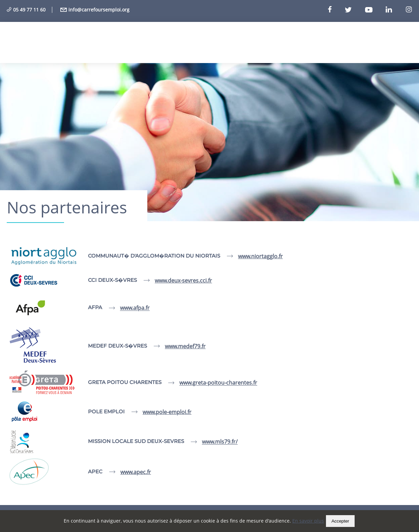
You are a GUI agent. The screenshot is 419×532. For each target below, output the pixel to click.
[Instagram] (409, 10)
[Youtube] (375, 10)
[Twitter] (354, 10)
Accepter (340, 521)
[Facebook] (336, 10)
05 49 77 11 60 (26, 10)
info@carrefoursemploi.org (95, 10)
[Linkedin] (395, 10)
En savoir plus (308, 521)
